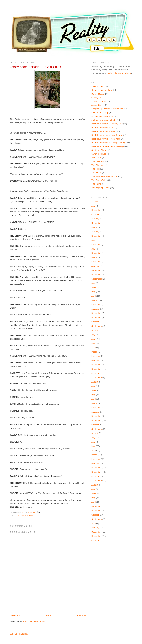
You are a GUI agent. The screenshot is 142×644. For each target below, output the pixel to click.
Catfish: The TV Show (102, 90)
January (95, 219)
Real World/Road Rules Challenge (108, 146)
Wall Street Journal (19, 634)
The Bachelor (98, 161)
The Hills (95, 169)
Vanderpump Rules (100, 188)
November (96, 210)
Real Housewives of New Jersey (107, 135)
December (96, 223)
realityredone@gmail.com (119, 73)
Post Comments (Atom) (34, 621)
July (93, 240)
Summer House (99, 154)
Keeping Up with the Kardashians (107, 109)
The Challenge (98, 165)
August (95, 202)
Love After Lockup (100, 113)
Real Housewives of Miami (104, 131)
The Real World (99, 180)
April (93, 296)
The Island (96, 173)
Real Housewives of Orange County (108, 143)
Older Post (81, 615)
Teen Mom (96, 158)
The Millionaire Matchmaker (104, 176)
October (95, 214)
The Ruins (96, 184)
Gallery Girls (97, 98)
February (96, 245)
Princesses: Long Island (103, 116)
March (94, 227)
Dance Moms (98, 94)
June (94, 206)
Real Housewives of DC (103, 128)
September (97, 279)
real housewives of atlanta (104, 120)
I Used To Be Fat (99, 101)
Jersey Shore (26, 515)
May (93, 292)
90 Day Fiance (98, 86)
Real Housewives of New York (106, 139)
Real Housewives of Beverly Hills (107, 124)
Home (48, 615)
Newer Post (16, 615)
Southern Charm (99, 150)
